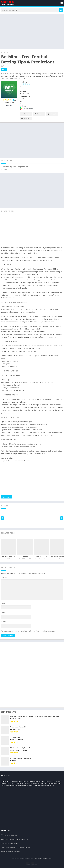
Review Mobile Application (44, 859)
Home (3, 52)
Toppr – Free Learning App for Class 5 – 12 (15, 839)
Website (4, 622)
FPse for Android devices (9, 835)
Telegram (25, 118)
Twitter (38, 114)
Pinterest (52, 114)
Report (9, 105)
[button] (61, 10)
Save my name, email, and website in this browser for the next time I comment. (29, 631)
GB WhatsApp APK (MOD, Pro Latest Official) (15, 847)
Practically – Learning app (9, 843)
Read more (7, 497)
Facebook (25, 114)
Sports (9, 52)
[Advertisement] (32, 31)
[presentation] (2, 518)
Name (4, 603)
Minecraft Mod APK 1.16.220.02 (11, 852)
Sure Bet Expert (25, 84)
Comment (5, 577)
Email (3, 612)
